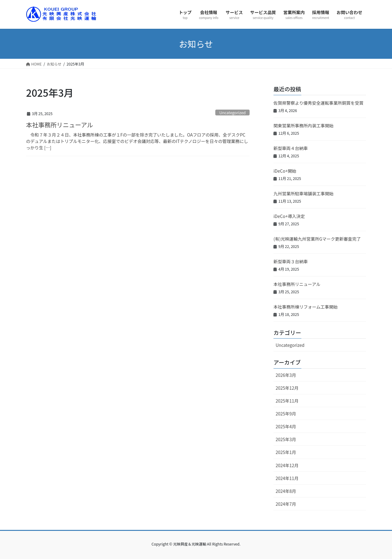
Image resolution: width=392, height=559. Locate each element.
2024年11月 (287, 478)
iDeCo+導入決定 (289, 216)
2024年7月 (286, 504)
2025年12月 (287, 388)
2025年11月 (287, 401)
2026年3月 (286, 375)
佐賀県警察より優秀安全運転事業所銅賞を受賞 (318, 103)
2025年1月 (286, 452)
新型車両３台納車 (291, 261)
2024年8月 (286, 491)
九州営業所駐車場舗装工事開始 (303, 193)
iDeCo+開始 (285, 171)
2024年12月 (287, 465)
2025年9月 (286, 414)
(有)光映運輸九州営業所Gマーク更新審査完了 (317, 239)
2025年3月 (286, 439)
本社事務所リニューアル (60, 125)
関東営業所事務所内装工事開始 (303, 126)
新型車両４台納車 (291, 148)
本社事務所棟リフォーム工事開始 (306, 307)
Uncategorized (232, 113)
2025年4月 (286, 426)
